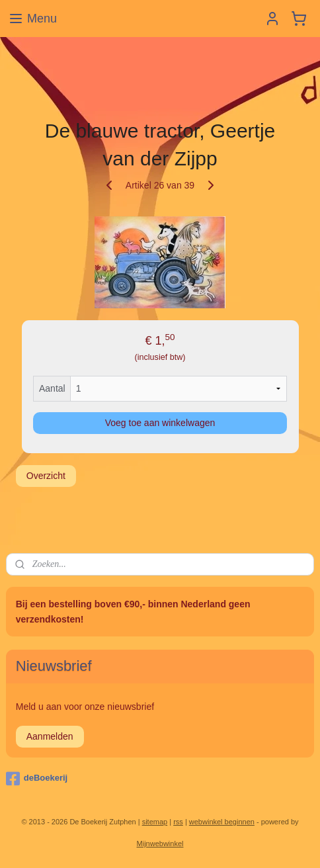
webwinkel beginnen (222, 822)
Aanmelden (50, 736)
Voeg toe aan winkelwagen (160, 423)
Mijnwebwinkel (160, 844)
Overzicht (46, 476)
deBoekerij (37, 779)
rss (178, 822)
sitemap (155, 822)
